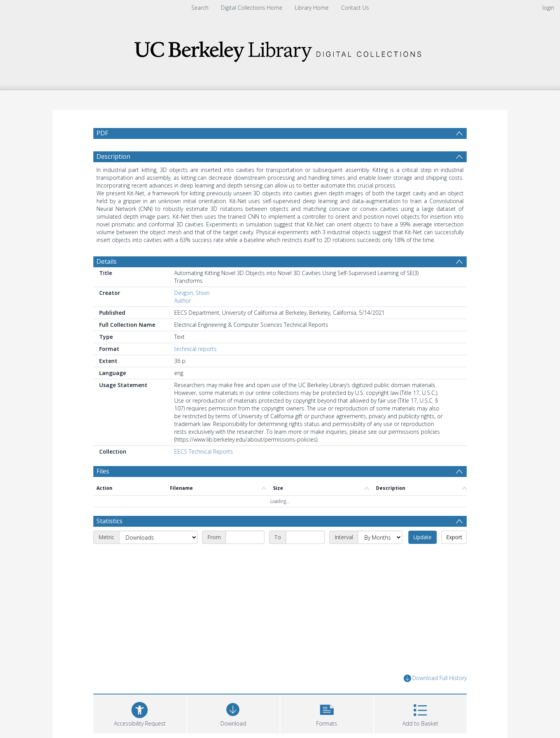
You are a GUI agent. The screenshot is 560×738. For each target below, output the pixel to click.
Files (103, 471)
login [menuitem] (548, 8)
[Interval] (380, 537)
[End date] (305, 537)
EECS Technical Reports (204, 451)
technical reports (195, 349)
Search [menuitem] (200, 8)
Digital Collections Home (252, 8)
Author (183, 301)
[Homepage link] (280, 49)
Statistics (109, 521)
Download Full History (435, 678)
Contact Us (355, 8)
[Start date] (245, 537)
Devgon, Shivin (192, 293)
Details (107, 261)
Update (423, 537)
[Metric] (158, 537)
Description (113, 156)
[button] (327, 713)
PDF (102, 133)
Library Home (312, 8)
